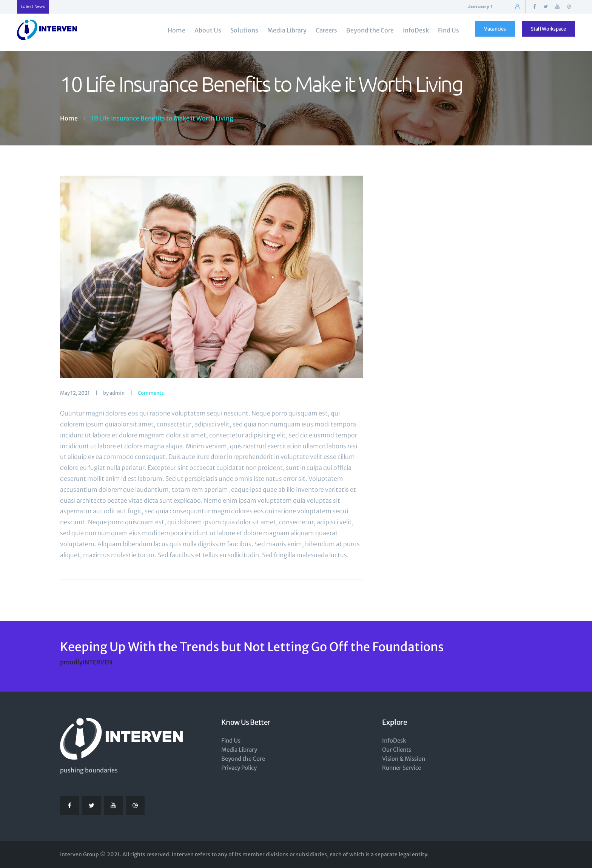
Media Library (287, 30)
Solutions (244, 30)
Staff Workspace (548, 29)
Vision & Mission (404, 759)
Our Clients (397, 750)
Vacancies (495, 29)
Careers (326, 30)
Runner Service (402, 768)
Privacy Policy (239, 768)
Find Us (449, 30)
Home (177, 30)
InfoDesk (416, 30)
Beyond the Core (370, 30)
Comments (151, 393)
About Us (208, 30)
